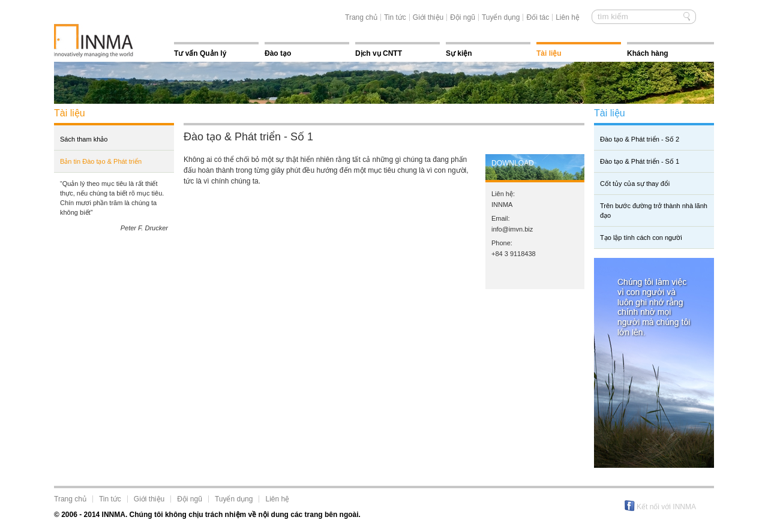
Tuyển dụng (501, 17)
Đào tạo (278, 53)
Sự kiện (459, 53)
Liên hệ (568, 17)
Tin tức (395, 17)
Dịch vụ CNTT (379, 53)
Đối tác (538, 17)
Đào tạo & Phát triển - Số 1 (640, 161)
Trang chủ (361, 17)
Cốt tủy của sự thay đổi (635, 184)
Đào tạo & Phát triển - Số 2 (640, 139)
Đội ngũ (463, 17)
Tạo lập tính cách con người (641, 238)
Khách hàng (648, 53)
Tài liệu (549, 53)
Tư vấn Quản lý (200, 53)
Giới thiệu (428, 17)
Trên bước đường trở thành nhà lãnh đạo (654, 211)
